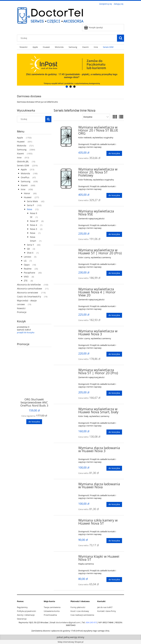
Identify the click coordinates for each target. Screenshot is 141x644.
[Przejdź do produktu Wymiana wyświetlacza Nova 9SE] (66, 212)
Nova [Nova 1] (33, 233)
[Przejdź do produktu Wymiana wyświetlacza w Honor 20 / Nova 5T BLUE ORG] (66, 137)
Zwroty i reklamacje (26, 615)
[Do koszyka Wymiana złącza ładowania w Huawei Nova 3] (114, 468)
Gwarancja (22, 619)
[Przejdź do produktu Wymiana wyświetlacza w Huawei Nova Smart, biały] (66, 410)
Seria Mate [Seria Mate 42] (32, 201)
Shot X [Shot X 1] (30, 253)
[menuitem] (23, 47)
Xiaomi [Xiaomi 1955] (20, 153)
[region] (70, 70)
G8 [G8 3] (28, 249)
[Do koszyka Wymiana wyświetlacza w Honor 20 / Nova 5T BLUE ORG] (114, 153)
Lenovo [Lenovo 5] (27, 257)
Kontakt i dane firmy (107, 611)
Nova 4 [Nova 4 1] (33, 225)
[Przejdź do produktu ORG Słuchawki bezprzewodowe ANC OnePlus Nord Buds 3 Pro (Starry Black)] (34, 379)
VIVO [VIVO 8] (26, 277)
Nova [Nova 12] (30, 209)
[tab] (67, 87)
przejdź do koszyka (26, 332)
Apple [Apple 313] (24, 169)
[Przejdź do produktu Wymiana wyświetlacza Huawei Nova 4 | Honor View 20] (66, 290)
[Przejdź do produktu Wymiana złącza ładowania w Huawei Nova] (66, 485)
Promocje (22, 312)
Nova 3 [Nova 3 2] (33, 229)
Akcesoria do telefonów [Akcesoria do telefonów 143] (29, 285)
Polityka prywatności (26, 611)
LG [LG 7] (25, 261)
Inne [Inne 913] (19, 157)
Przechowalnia (50, 615)
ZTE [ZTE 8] (26, 281)
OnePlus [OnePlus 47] (25, 177)
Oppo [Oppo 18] (27, 265)
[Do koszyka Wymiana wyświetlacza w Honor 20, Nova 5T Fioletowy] (114, 195)
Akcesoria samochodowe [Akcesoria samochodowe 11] (30, 289)
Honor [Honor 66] (27, 193)
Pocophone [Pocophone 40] (30, 273)
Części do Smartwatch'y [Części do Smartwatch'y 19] (29, 297)
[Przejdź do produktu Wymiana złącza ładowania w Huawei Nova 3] (66, 449)
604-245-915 (91, 622)
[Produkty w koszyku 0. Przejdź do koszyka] (94, 27)
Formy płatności (78, 607)
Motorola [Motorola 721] (22, 146)
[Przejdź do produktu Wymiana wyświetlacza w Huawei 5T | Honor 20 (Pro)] (66, 251)
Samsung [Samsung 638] (26, 181)
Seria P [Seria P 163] (30, 205)
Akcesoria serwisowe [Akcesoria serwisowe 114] (28, 293)
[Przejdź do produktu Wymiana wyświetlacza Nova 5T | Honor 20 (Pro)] (66, 371)
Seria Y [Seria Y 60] (30, 245)
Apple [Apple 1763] (20, 138)
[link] (70, 70)
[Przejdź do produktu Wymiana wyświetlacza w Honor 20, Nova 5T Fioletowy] (66, 178)
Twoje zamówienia (52, 607)
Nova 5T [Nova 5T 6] (34, 221)
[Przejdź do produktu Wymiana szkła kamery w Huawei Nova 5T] (66, 521)
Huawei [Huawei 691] (21, 142)
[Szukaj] (121, 38)
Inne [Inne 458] (23, 189)
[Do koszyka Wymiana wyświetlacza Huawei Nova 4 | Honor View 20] (114, 315)
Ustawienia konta (52, 611)
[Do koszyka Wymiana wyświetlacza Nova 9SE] (114, 234)
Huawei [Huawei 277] (28, 197)
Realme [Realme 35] (28, 269)
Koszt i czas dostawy (80, 611)
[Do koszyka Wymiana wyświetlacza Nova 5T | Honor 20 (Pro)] (114, 393)
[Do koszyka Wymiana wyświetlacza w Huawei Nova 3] (114, 354)
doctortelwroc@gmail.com (68, 622)
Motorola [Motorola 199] (25, 173)
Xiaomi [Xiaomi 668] (24, 185)
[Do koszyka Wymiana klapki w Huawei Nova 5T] (114, 580)
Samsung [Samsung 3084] (22, 150)
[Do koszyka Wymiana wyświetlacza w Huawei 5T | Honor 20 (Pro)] (114, 273)
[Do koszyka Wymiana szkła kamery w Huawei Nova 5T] (114, 541)
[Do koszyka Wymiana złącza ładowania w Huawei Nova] (114, 504)
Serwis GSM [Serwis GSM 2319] (23, 165)
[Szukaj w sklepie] (68, 38)
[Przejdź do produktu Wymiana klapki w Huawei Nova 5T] (66, 557)
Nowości (21, 308)
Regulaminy (22, 607)
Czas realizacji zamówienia (82, 615)
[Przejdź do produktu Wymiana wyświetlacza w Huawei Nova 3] (66, 332)
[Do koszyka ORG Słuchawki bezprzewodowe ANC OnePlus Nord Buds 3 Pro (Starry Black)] (34, 422)
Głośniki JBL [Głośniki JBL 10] (23, 161)
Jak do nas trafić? (105, 607)
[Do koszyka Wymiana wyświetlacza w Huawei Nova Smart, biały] (114, 432)
